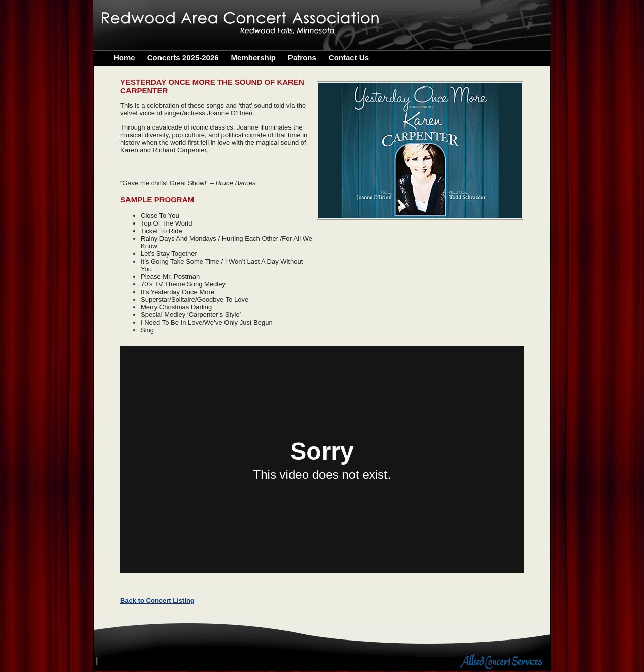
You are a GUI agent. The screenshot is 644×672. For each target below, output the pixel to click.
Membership (253, 58)
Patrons (302, 58)
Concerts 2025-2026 (183, 58)
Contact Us (349, 58)
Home (124, 58)
